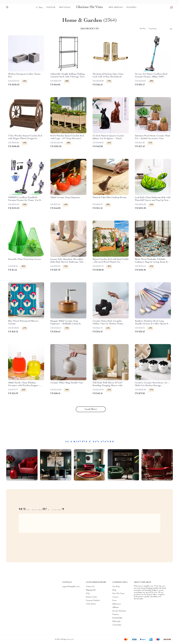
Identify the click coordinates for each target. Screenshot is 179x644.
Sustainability (117, 618)
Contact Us (90, 587)
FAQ (88, 594)
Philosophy (117, 621)
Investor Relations (119, 611)
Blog (114, 590)
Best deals (65, 7)
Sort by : (143, 29)
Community (117, 625)
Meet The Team (118, 594)
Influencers (117, 604)
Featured (131, 7)
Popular (51, 7)
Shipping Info (91, 590)
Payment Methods (93, 601)
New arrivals (116, 7)
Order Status (91, 604)
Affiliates (116, 608)
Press (114, 601)
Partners (116, 614)
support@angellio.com (71, 587)
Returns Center (92, 597)
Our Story (116, 587)
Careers (115, 597)
